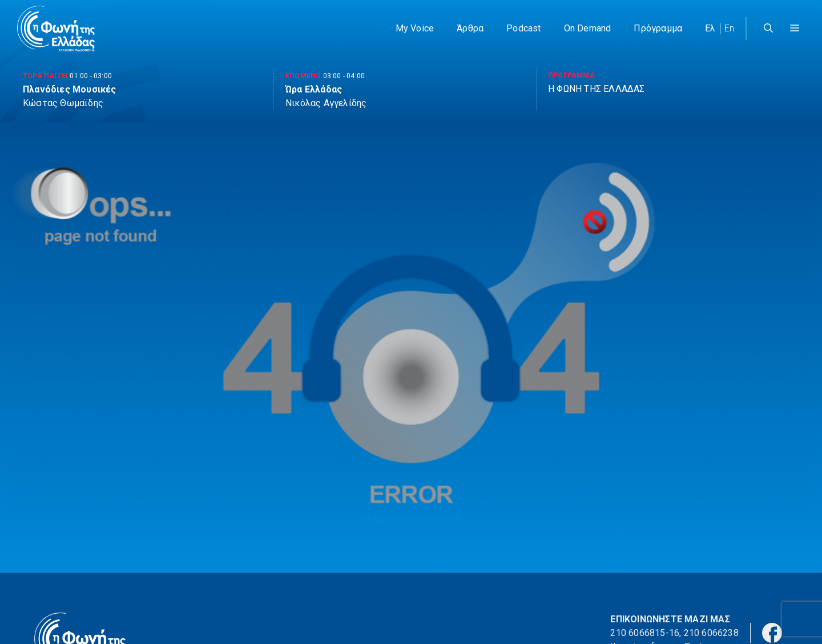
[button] (795, 29)
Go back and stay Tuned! (411, 519)
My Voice (415, 28)
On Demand (588, 28)
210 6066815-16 (645, 633)
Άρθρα (470, 28)
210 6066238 (711, 633)
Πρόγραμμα (658, 28)
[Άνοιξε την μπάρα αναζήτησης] (768, 29)
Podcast (523, 28)
